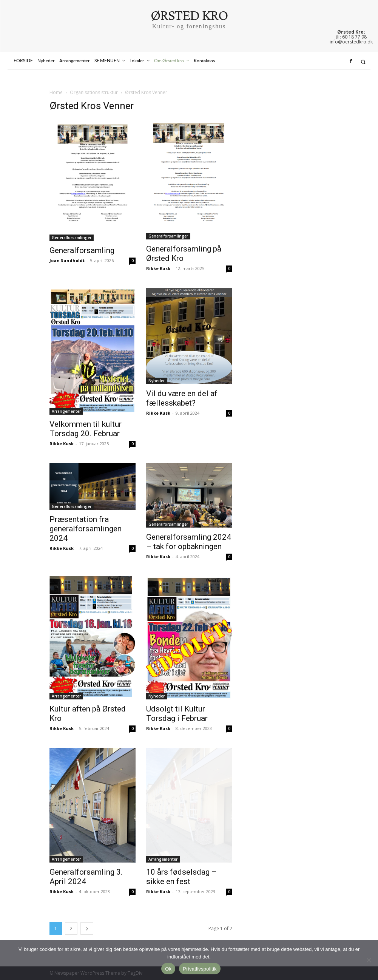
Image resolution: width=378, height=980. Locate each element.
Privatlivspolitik (200, 969)
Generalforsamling (82, 250)
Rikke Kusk (158, 268)
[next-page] (87, 928)
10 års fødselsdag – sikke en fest (181, 877)
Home (56, 92)
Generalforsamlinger (72, 238)
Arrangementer (66, 411)
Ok (168, 969)
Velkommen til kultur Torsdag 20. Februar (86, 429)
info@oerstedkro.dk (351, 42)
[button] (363, 62)
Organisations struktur (94, 92)
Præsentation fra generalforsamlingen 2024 (86, 529)
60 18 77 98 (354, 37)
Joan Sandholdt (67, 260)
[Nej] (369, 960)
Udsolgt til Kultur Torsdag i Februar (177, 714)
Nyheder (157, 381)
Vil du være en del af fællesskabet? (182, 398)
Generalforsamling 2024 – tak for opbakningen (189, 542)
